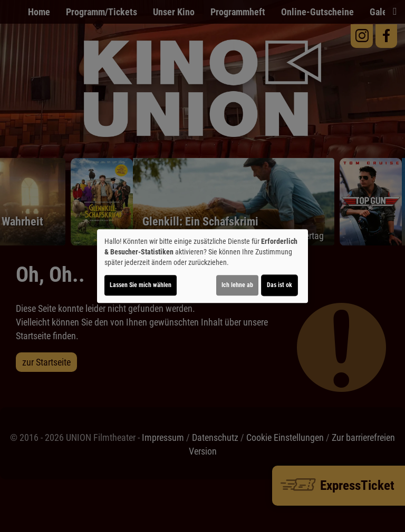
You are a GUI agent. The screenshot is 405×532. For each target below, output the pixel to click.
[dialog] (202, 266)
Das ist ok (279, 285)
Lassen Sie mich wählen (141, 285)
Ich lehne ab (237, 285)
